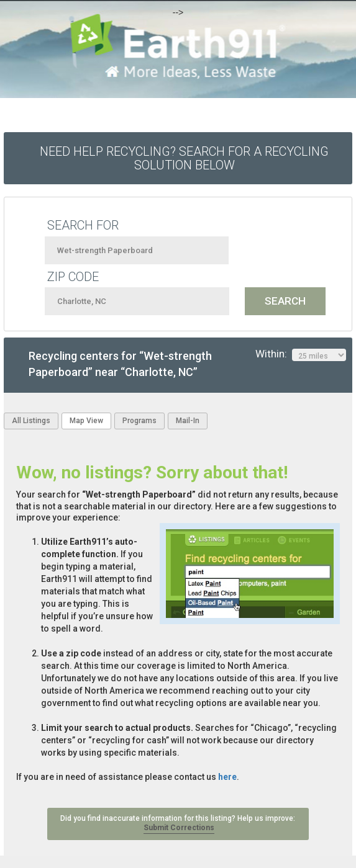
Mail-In (188, 421)
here (227, 777)
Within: (301, 354)
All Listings (31, 421)
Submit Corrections (179, 828)
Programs (139, 421)
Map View (86, 421)
